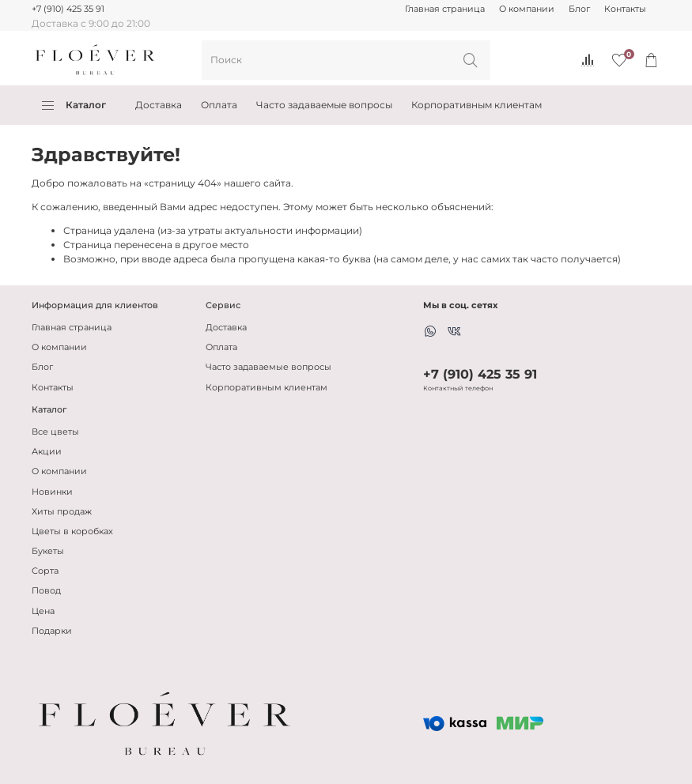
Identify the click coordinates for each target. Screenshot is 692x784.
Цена (43, 611)
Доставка (159, 105)
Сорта (45, 571)
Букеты (48, 551)
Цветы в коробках (72, 531)
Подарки (52, 631)
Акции (47, 452)
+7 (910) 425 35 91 (68, 9)
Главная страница (445, 9)
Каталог (74, 105)
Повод (46, 591)
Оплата (219, 105)
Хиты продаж (62, 512)
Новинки (52, 492)
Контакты (625, 9)
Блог (579, 9)
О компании (527, 9)
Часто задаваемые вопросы (324, 105)
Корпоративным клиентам (476, 105)
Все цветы (55, 432)
